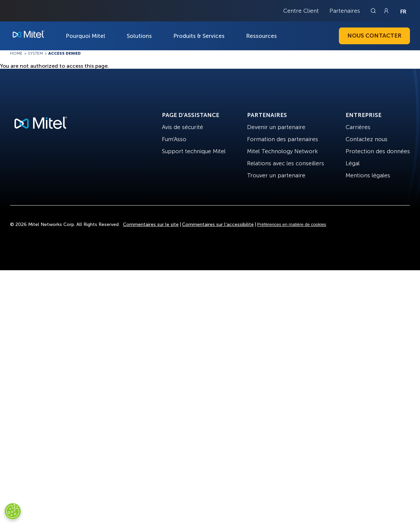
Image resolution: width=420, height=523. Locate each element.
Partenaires (345, 11)
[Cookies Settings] (13, 511)
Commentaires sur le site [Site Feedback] (151, 224)
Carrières (358, 127)
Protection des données (378, 151)
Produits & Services (199, 36)
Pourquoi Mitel (85, 36)
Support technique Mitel (194, 151)
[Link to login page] (386, 11)
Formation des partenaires (283, 139)
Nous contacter (374, 36)
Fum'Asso (174, 139)
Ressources (261, 36)
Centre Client (301, 11)
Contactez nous (367, 139)
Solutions (139, 36)
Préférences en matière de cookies (292, 224)
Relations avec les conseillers (286, 163)
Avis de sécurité (183, 127)
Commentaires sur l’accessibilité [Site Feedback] (218, 224)
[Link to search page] (374, 11)
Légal (353, 163)
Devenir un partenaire (276, 127)
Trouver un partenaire (276, 175)
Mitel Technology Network (282, 151)
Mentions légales (368, 175)
